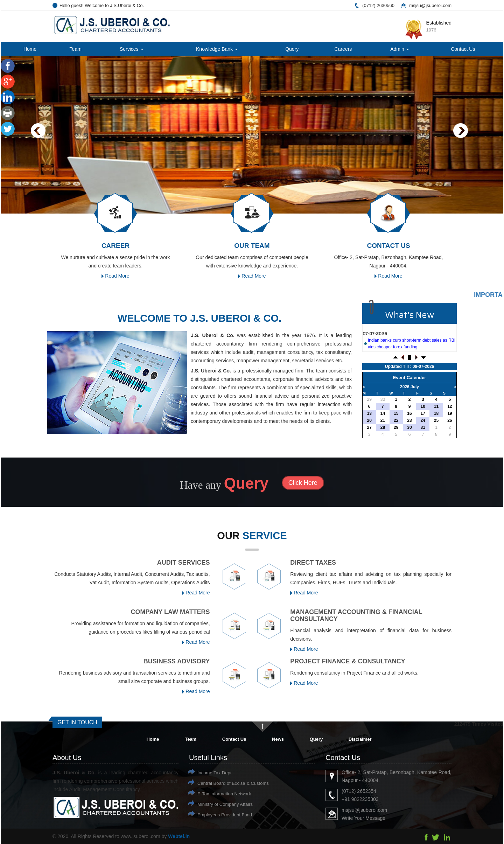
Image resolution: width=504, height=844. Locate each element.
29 (369, 399)
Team (76, 49)
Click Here (303, 483)
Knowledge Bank (217, 49)
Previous (38, 131)
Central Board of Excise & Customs (233, 783)
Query (292, 49)
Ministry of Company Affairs (225, 804)
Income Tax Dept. (215, 773)
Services (132, 49)
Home (30, 49)
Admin (400, 49)
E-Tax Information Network (224, 794)
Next (460, 131)
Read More (115, 276)
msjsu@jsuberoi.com (430, 5)
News (278, 739)
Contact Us (463, 49)
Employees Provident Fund (225, 815)
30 (383, 399)
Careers (343, 49)
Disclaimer (360, 739)
